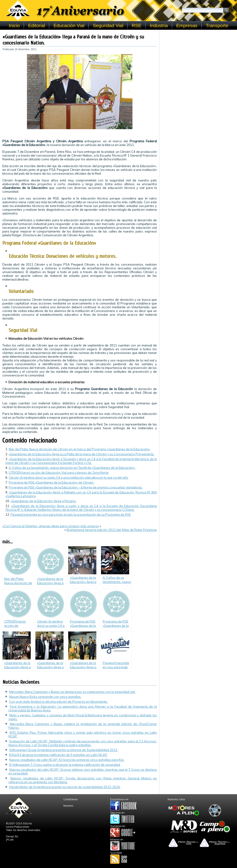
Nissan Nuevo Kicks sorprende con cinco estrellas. (45, 697)
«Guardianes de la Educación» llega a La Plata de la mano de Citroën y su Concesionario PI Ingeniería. (81, 454)
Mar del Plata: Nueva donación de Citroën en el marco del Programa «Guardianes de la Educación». (80, 449)
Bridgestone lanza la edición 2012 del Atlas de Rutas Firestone (112, 530)
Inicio (14, 26)
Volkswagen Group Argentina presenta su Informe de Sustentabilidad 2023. (64, 750)
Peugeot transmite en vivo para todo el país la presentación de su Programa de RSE (71, 515)
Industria (159, 26)
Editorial (37, 26)
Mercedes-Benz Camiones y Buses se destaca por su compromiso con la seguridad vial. (72, 692)
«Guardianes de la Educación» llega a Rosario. (43, 501)
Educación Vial (69, 26)
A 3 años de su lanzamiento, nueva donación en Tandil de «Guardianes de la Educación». (72, 468)
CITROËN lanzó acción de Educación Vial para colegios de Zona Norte (59, 473)
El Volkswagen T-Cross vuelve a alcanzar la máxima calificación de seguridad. (65, 765)
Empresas (187, 26)
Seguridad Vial (108, 26)
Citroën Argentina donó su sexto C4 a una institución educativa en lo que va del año (68, 477)
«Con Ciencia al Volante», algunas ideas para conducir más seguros (51, 526)
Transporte (217, 26)
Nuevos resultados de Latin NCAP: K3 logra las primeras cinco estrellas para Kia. (67, 760)
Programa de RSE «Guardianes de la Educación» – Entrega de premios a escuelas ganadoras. (76, 487)
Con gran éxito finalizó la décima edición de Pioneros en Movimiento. (58, 702)
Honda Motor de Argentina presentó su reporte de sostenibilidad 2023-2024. (65, 787)
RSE (137, 26)
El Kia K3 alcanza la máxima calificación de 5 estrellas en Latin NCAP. (58, 755)
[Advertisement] (198, 61)
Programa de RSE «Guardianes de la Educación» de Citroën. (51, 482)
